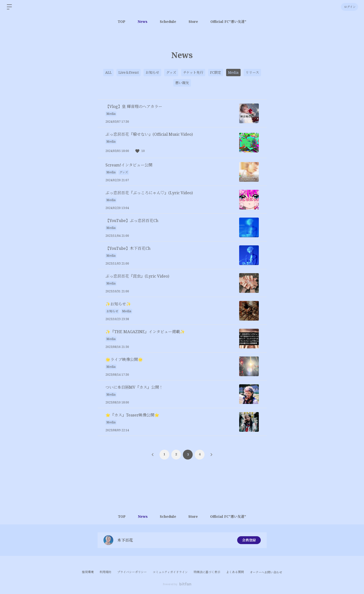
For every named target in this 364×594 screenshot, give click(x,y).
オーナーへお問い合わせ (266, 572)
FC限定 (216, 72)
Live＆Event (129, 72)
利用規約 (105, 572)
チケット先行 (193, 72)
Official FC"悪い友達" (228, 22)
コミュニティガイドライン (170, 572)
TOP (122, 22)
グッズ (171, 72)
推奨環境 (88, 572)
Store (193, 22)
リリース (252, 72)
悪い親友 (182, 83)
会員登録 (249, 540)
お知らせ (152, 72)
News (143, 22)
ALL (108, 72)
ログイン (349, 7)
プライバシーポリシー (132, 572)
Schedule (168, 22)
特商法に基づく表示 (207, 572)
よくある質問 (235, 572)
